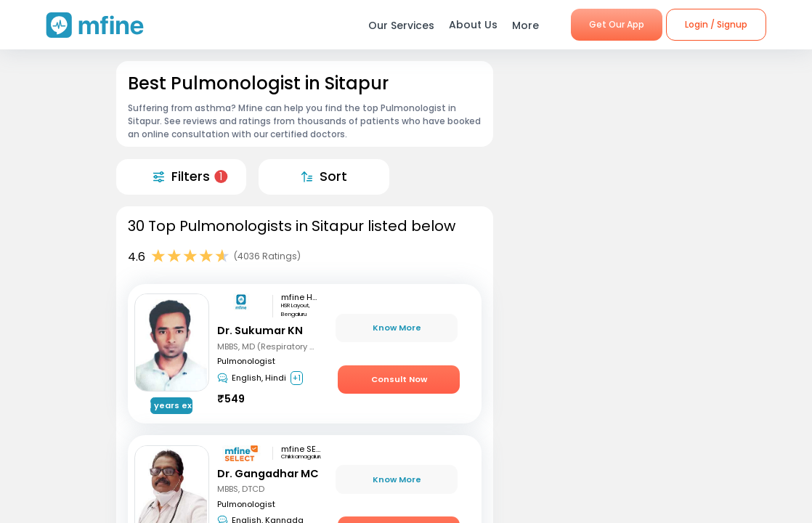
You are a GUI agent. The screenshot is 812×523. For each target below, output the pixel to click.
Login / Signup (716, 24)
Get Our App (617, 24)
